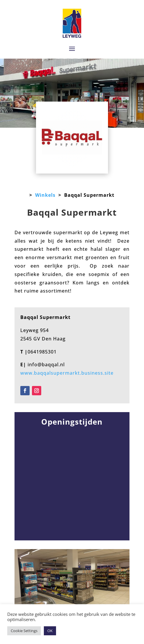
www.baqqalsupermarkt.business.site (67, 373)
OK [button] (50, 631)
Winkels (45, 195)
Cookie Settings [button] (24, 631)
